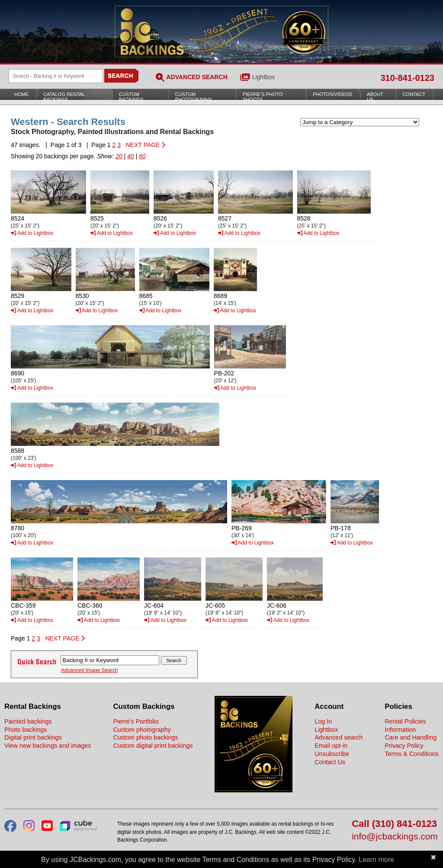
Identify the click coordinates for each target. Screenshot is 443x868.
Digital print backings (33, 737)
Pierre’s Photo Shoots (263, 97)
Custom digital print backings (153, 746)
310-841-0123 (407, 78)
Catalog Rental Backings (64, 97)
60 (142, 156)
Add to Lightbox (32, 233)
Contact (414, 94)
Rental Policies (405, 721)
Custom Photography (194, 97)
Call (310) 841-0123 (394, 824)
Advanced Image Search (89, 670)
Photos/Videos (332, 94)
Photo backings (26, 730)
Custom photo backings (145, 737)
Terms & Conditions (412, 754)
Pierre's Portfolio (136, 721)
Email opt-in (331, 746)
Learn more (376, 860)
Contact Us (330, 762)
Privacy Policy (404, 746)
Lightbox (264, 77)
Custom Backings (131, 97)
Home (21, 94)
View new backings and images (48, 746)
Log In (323, 721)
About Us (375, 97)
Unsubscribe (332, 754)
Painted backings (28, 721)
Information (400, 730)
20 (119, 156)
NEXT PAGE (146, 145)
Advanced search (339, 737)
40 (131, 156)
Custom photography (142, 730)
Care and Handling (411, 737)
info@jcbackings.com (395, 837)
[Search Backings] (56, 76)
